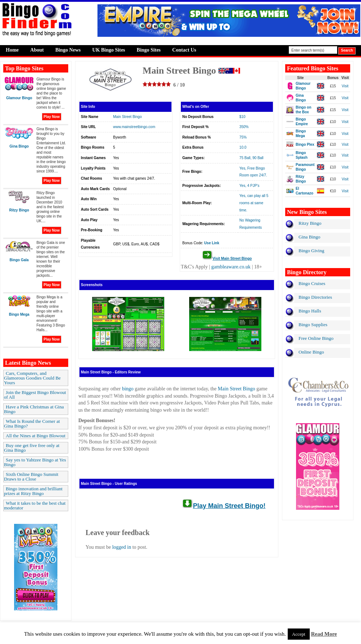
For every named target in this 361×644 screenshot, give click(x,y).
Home (12, 50)
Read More (324, 634)
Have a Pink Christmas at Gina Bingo (34, 409)
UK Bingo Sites (109, 50)
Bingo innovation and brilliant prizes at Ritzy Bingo (33, 491)
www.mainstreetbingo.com (134, 127)
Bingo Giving (311, 251)
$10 (242, 117)
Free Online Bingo (316, 338)
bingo (128, 389)
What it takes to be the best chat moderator (35, 505)
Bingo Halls (310, 311)
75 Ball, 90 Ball (251, 158)
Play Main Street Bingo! (229, 506)
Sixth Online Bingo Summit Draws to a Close (31, 477)
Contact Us (184, 50)
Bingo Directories (315, 297)
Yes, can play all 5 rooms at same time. (254, 203)
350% (244, 127)
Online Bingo (311, 352)
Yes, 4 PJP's (249, 186)
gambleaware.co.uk (231, 267)
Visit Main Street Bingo (232, 259)
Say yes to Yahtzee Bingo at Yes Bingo (35, 462)
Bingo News (68, 50)
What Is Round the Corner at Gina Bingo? (32, 424)
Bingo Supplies (313, 325)
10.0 (243, 147)
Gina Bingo (309, 237)
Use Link (212, 243)
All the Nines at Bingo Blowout (36, 436)
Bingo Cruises (312, 283)
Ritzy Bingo (310, 223)
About (37, 50)
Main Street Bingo (127, 117)
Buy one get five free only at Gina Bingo (32, 448)
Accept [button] (299, 634)
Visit (345, 86)
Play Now (52, 117)
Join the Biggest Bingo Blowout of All (35, 395)
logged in (122, 547)
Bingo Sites (149, 50)
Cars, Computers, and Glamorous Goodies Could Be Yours (32, 378)
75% (243, 137)
